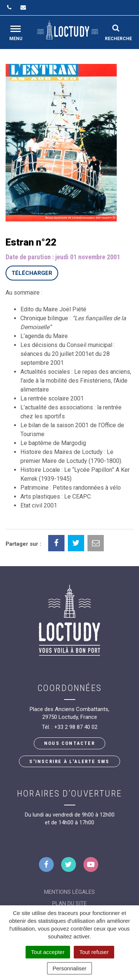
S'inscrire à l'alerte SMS (69, 761)
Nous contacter (69, 743)
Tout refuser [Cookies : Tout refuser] (94, 952)
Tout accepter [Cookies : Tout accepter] (48, 952)
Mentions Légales (69, 892)
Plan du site (69, 903)
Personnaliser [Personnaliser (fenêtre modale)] (70, 968)
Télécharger (32, 273)
